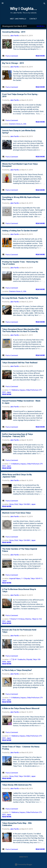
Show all (41, 26)
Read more (40, 56)
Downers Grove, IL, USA (18, 124)
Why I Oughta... (23, 9)
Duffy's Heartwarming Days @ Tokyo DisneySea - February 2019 (18, 435)
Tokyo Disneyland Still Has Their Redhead (20, 363)
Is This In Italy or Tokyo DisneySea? (17, 670)
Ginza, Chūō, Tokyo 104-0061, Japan (22, 504)
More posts (24, 857)
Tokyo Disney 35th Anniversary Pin (17, 785)
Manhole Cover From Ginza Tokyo (17, 513)
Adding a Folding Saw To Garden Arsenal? (20, 231)
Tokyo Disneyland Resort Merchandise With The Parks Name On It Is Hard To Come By (21, 330)
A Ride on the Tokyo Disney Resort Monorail (21, 708)
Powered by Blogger (24, 864)
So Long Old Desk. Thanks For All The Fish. (20, 298)
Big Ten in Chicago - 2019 (13, 63)
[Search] (44, 4)
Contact (33, 19)
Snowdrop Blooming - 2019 (14, 32)
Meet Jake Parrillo (18, 19)
